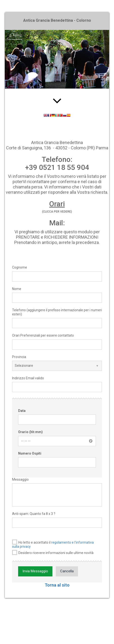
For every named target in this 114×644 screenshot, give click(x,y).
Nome (17, 289)
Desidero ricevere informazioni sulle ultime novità (53, 552)
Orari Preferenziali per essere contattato (43, 335)
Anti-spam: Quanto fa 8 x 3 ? (34, 514)
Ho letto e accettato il (53, 544)
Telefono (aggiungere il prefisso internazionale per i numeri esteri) (57, 312)
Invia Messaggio (35, 571)
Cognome (20, 267)
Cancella (67, 571)
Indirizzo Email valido (28, 378)
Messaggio (20, 479)
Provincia (19, 357)
